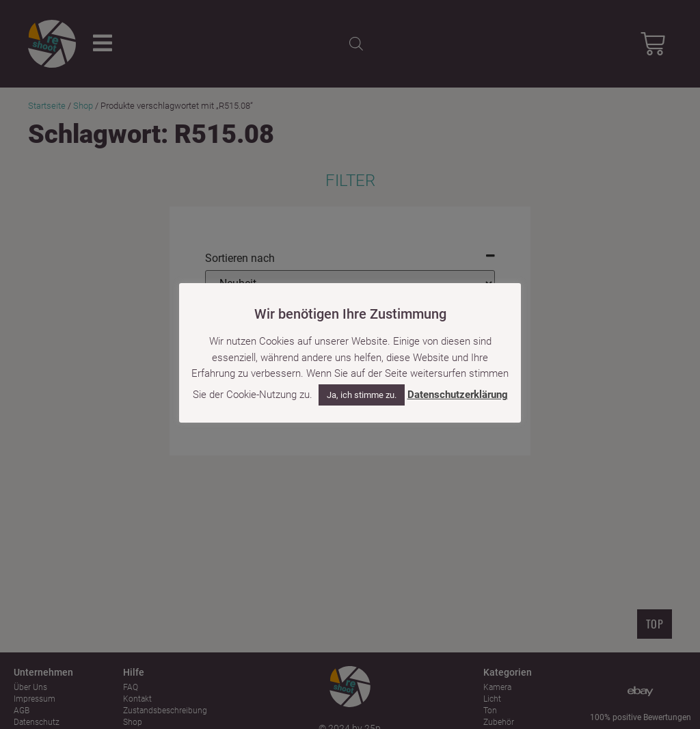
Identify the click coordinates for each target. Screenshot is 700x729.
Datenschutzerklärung (458, 395)
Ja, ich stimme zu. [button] (362, 395)
